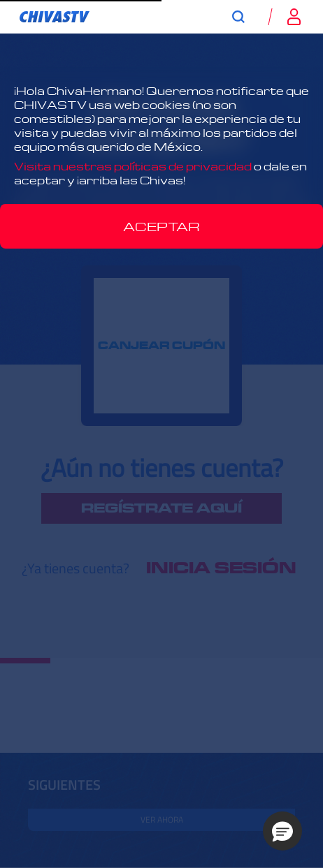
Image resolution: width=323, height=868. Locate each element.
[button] (282, 831)
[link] (55, 17)
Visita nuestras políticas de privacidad (133, 166)
